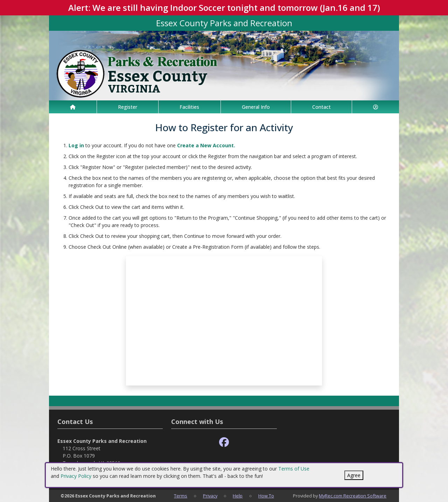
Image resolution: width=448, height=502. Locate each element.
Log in (76, 145)
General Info (256, 107)
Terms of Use (294, 469)
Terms (181, 496)
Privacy (210, 496)
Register (128, 107)
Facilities (189, 107)
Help (238, 496)
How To (266, 496)
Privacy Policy (76, 476)
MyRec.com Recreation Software (353, 496)
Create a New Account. (206, 145)
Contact (321, 107)
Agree (354, 475)
